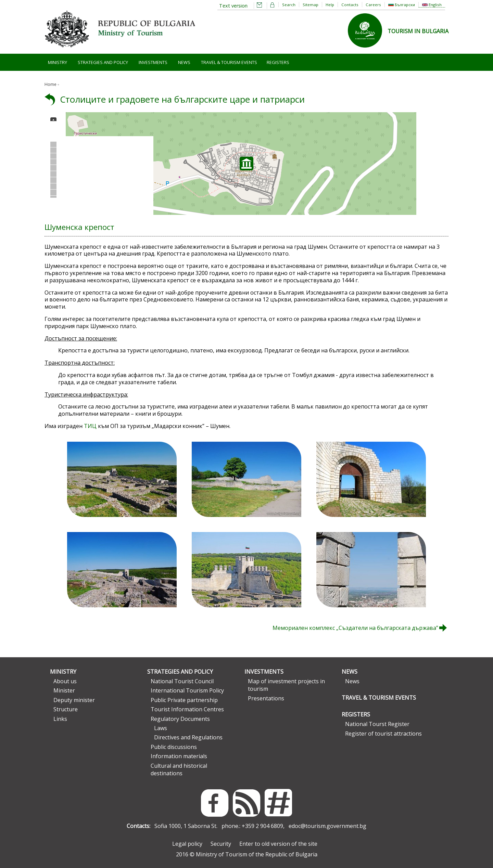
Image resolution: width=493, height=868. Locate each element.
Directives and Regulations (188, 737)
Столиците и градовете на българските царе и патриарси (182, 99)
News (184, 62)
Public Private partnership (184, 700)
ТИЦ (90, 426)
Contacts (350, 5)
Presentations (266, 698)
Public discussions (174, 747)
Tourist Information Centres (187, 709)
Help (330, 5)
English (432, 5)
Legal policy (187, 844)
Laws (161, 728)
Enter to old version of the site (278, 844)
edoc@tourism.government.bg (327, 826)
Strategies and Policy (103, 62)
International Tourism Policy (187, 690)
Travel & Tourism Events (229, 62)
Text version (233, 6)
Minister (64, 690)
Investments (153, 62)
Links (60, 719)
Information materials (179, 756)
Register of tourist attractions (383, 734)
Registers (278, 62)
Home (50, 84)
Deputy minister (74, 700)
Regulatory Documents (180, 719)
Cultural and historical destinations (179, 769)
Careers (373, 5)
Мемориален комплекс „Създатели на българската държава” (355, 628)
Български (402, 5)
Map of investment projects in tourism (286, 685)
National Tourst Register (377, 724)
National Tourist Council (182, 681)
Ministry (58, 62)
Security (221, 844)
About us (65, 681)
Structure (66, 709)
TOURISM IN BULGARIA (418, 31)
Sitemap (311, 5)
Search (289, 5)
